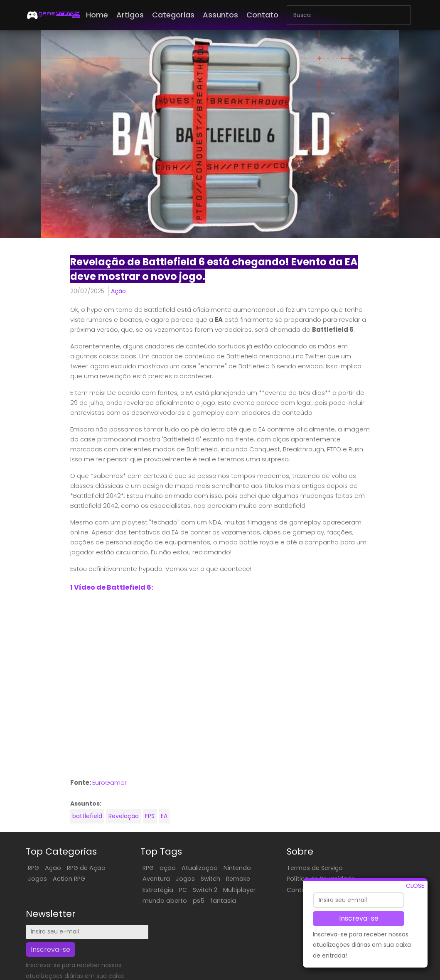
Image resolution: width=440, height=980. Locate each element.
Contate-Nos (278, 902)
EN (278, 973)
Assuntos (220, 15)
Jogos (37, 880)
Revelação (123, 817)
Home (97, 15)
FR (295, 973)
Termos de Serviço (286, 869)
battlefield (86, 817)
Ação (118, 291)
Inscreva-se (359, 918)
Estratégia (143, 890)
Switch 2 (190, 890)
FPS (149, 817)
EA (163, 817)
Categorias (173, 15)
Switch (195, 880)
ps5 (184, 902)
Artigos (130, 15)
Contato (262, 15)
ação (153, 869)
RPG (33, 869)
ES (286, 973)
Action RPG (69, 880)
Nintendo (222, 869)
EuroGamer (109, 783)
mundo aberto (150, 902)
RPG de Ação (86, 869)
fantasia (208, 902)
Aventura (141, 880)
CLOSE (415, 886)
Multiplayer (224, 890)
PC (168, 890)
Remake (223, 880)
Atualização (185, 869)
